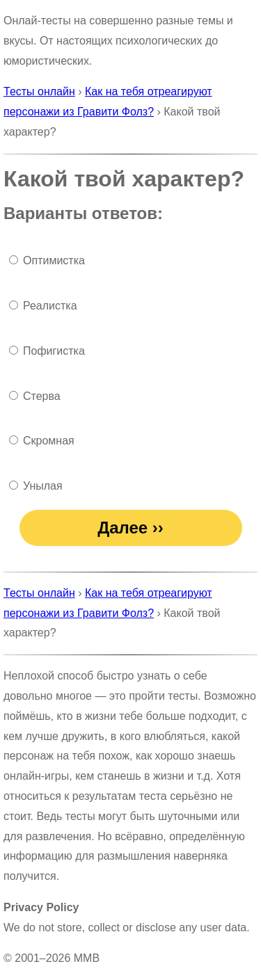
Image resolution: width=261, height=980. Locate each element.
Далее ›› (130, 528)
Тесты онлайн (39, 91)
